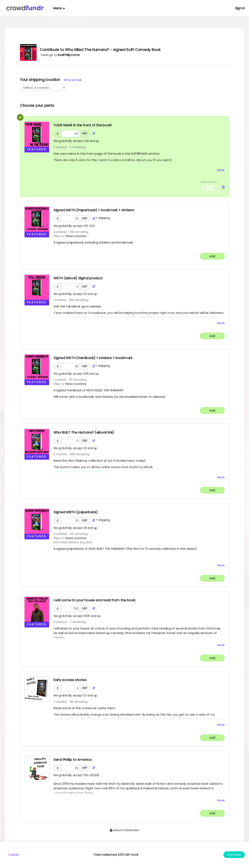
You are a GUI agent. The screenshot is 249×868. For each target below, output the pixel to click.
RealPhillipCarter (69, 55)
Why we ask (73, 80)
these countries (76, 236)
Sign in (240, 8)
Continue (234, 855)
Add (212, 256)
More (221, 170)
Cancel (13, 855)
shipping (104, 218)
